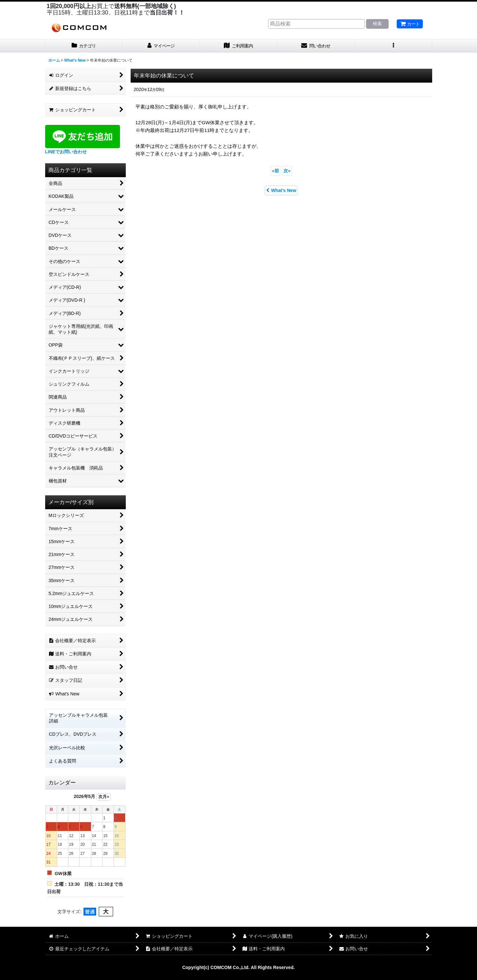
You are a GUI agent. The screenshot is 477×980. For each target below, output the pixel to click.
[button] (393, 46)
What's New (281, 190)
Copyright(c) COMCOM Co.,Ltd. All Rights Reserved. (238, 967)
